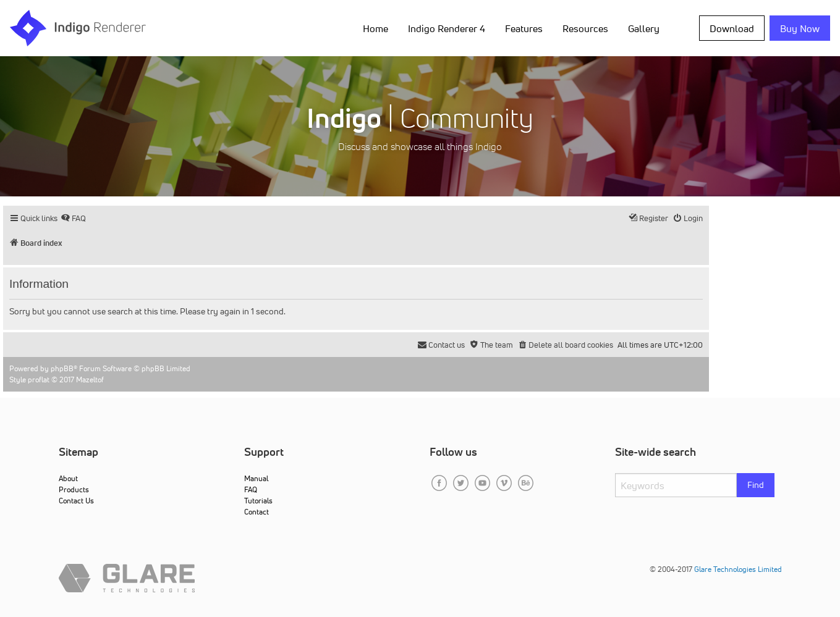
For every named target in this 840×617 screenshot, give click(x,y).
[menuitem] (73, 218)
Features (524, 28)
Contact (257, 512)
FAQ (251, 489)
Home (375, 28)
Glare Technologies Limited (738, 569)
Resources (585, 28)
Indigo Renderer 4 (447, 28)
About (68, 478)
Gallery (644, 28)
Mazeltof (90, 380)
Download (732, 28)
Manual (256, 478)
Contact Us (76, 501)
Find (756, 485)
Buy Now (800, 28)
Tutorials (258, 501)
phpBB (62, 368)
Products (74, 489)
